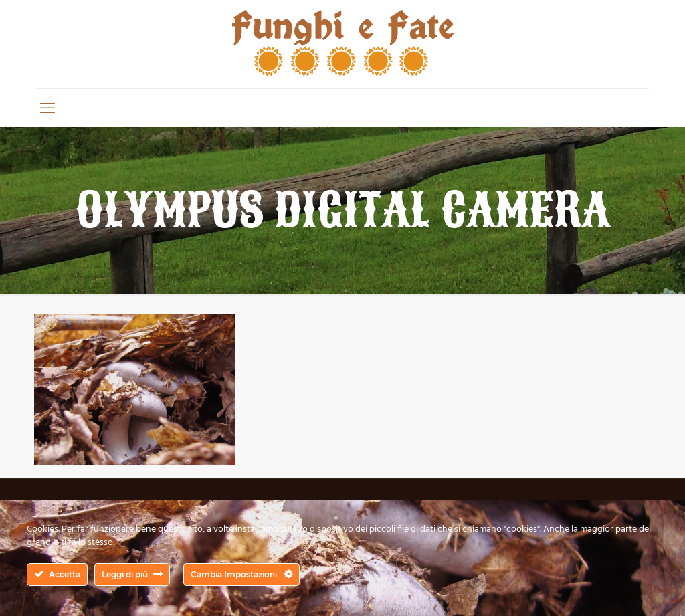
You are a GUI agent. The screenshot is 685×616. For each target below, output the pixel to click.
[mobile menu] (47, 108)
